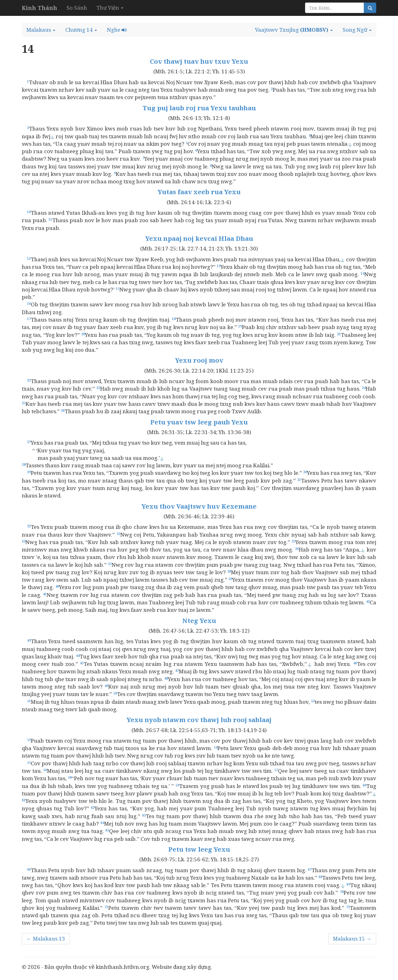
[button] (41, 30)
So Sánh (77, 8)
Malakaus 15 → (352, 939)
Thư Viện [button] (110, 8)
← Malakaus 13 (46, 939)
